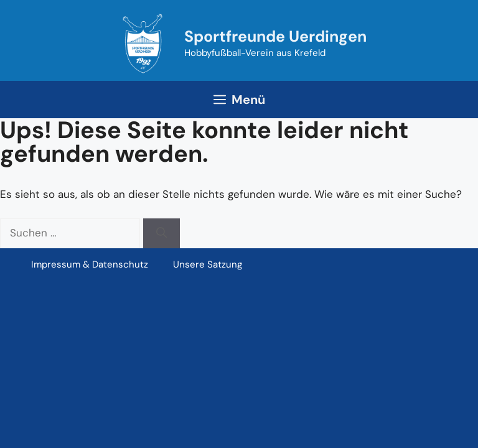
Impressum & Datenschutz (90, 264)
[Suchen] (162, 233)
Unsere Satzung (208, 264)
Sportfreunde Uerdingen (275, 36)
